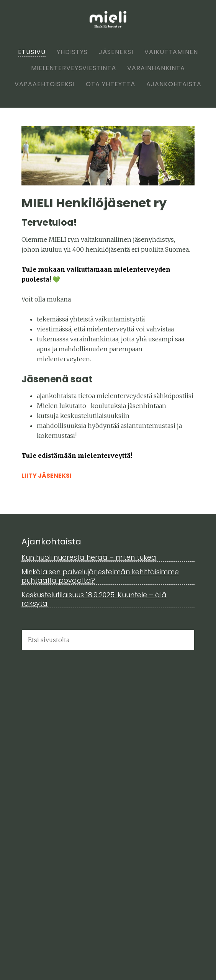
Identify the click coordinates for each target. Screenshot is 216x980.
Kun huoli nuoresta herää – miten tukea (89, 557)
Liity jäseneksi (47, 476)
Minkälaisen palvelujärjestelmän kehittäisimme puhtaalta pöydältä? (100, 576)
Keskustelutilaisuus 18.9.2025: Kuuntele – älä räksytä (94, 599)
